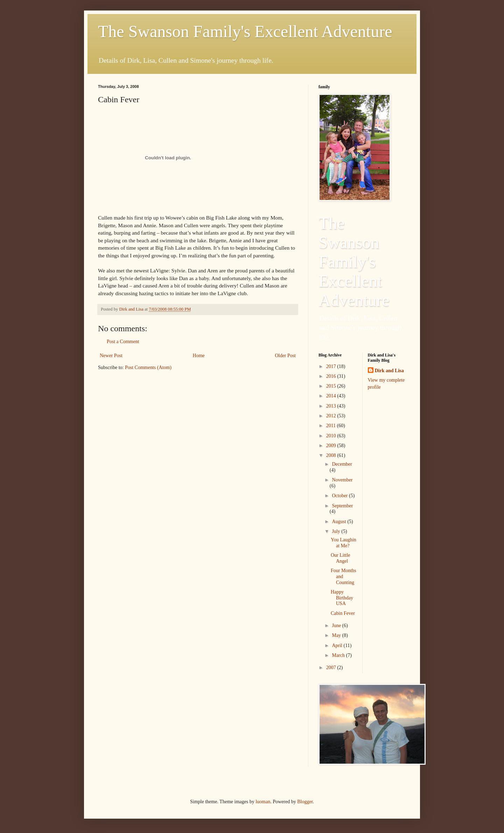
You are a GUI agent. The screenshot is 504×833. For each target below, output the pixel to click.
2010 (332, 436)
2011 (332, 426)
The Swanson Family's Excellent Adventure (245, 31)
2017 (332, 366)
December (342, 464)
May (337, 635)
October (340, 496)
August (339, 522)
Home (199, 356)
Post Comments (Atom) (148, 367)
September (342, 506)
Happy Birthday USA (342, 598)
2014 (332, 396)
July (337, 531)
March (339, 655)
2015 (332, 386)
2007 (332, 668)
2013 (332, 406)
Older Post (286, 356)
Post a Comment (123, 342)
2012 (332, 416)
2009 (332, 446)
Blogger (305, 802)
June (337, 626)
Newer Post (111, 356)
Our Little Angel (341, 558)
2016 (332, 376)
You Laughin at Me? (344, 543)
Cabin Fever (343, 613)
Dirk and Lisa (389, 371)
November (342, 480)
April (338, 645)
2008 (332, 455)
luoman (263, 802)
